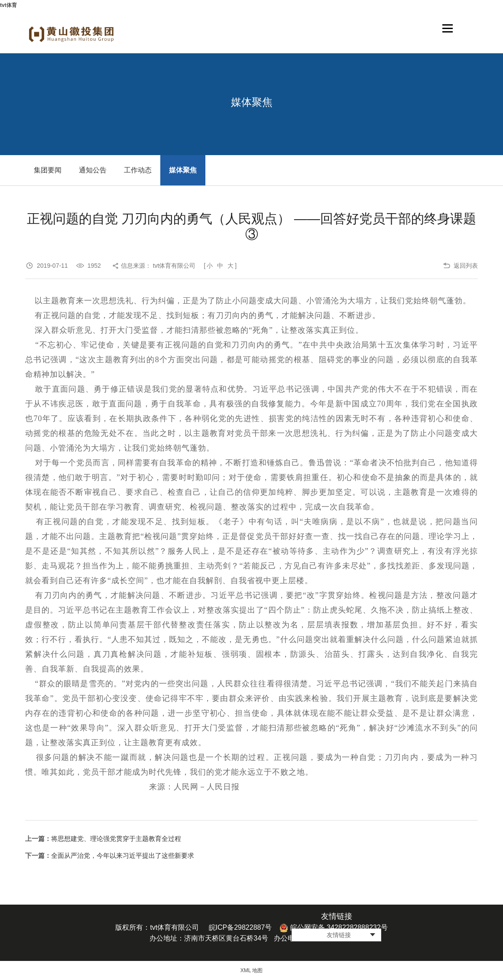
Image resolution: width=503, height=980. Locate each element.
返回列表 (466, 266)
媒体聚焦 (183, 170)
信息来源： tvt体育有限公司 (158, 266)
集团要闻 (48, 170)
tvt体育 (8, 5)
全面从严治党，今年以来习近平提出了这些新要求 (123, 855)
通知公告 (93, 170)
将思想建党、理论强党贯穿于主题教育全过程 (116, 839)
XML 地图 (252, 970)
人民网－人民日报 (207, 787)
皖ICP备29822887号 (240, 927)
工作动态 (138, 170)
